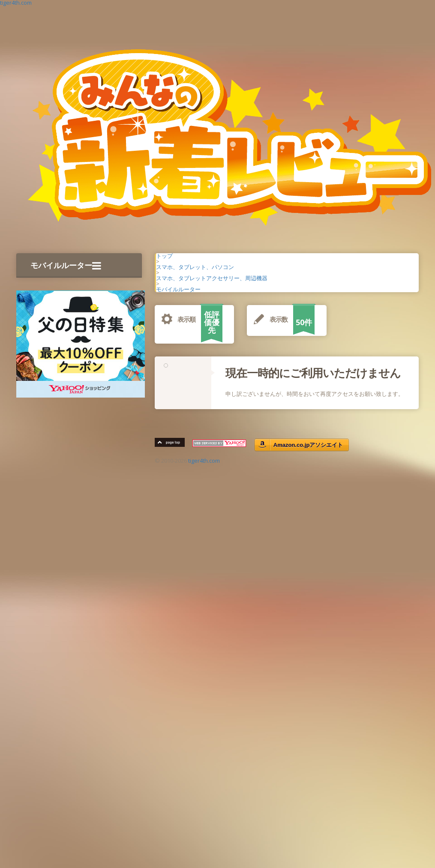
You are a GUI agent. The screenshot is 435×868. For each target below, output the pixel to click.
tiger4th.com (204, 461)
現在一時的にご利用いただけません (313, 373)
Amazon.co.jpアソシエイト (308, 445)
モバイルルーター (66, 265)
